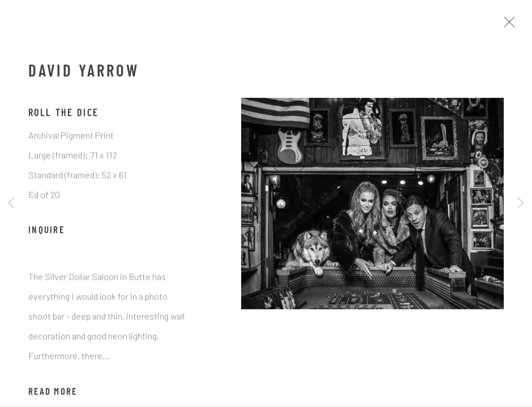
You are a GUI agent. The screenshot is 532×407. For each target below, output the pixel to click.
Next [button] (521, 203)
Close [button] (510, 25)
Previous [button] (11, 203)
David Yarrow (83, 75)
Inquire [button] (46, 233)
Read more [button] (53, 395)
